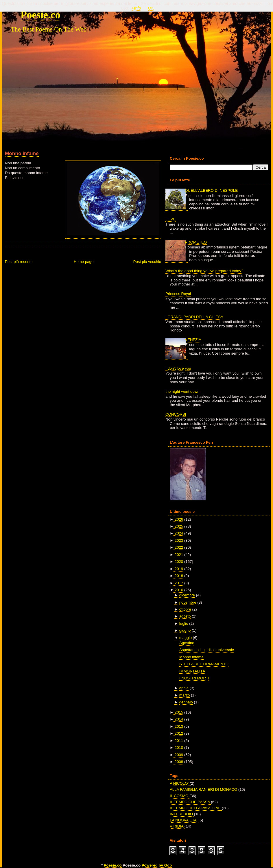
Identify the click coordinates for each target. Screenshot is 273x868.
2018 (179, 576)
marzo (185, 695)
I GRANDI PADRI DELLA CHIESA (194, 317)
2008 (179, 762)
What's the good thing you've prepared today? (204, 271)
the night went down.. (183, 391)
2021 (179, 555)
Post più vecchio (147, 262)
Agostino (187, 643)
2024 (179, 533)
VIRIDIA (177, 826)
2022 (179, 547)
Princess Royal (178, 294)
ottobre (185, 609)
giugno (185, 630)
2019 (179, 569)
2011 (179, 741)
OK (151, 8)
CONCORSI (176, 414)
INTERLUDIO (182, 814)
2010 (179, 748)
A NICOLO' (180, 783)
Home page (84, 262)
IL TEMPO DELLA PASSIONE (196, 808)
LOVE (170, 219)
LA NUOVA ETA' (184, 820)
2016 (179, 590)
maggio (186, 638)
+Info (136, 8)
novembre (188, 602)
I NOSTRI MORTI (194, 678)
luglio (184, 623)
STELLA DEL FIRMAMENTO (204, 664)
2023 (179, 540)
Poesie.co (40, 15)
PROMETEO (196, 242)
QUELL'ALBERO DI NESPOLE (211, 190)
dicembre (187, 595)
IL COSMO (180, 796)
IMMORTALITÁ (192, 671)
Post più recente (19, 262)
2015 (179, 712)
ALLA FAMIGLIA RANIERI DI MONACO (204, 789)
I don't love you (178, 368)
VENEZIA (193, 340)
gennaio (186, 702)
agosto (185, 616)
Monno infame (22, 153)
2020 (179, 562)
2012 (179, 733)
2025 (179, 526)
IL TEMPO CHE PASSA (190, 802)
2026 (179, 519)
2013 (179, 726)
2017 (179, 583)
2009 (179, 755)
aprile (184, 688)
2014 (179, 719)
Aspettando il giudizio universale (207, 650)
